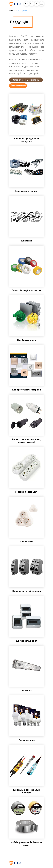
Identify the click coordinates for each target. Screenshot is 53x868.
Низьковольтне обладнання (27, 591)
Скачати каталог (19, 86)
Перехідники (27, 541)
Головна (12, 11)
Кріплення (27, 241)
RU (27, 4)
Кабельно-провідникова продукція (26, 140)
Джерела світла (27, 740)
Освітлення (27, 690)
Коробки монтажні (26, 340)
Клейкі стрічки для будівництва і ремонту (26, 844)
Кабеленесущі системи (27, 191)
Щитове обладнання (26, 641)
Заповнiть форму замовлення (26, 80)
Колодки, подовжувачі (27, 492)
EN (32, 4)
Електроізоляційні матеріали (26, 290)
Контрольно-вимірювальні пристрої (27, 791)
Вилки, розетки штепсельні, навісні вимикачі (26, 441)
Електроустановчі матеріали (26, 390)
